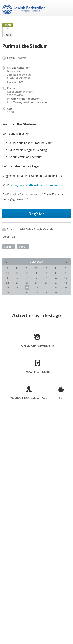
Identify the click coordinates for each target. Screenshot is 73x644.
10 (56, 278)
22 (36, 288)
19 (7, 288)
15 (36, 283)
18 (66, 283)
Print (8, 229)
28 (27, 292)
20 (17, 288)
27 (17, 292)
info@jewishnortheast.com (24, 99)
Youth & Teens (38, 371)
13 (17, 283)
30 (46, 292)
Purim (8, 247)
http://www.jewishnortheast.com (27, 102)
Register (36, 214)
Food (22, 247)
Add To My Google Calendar (37, 229)
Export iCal (9, 237)
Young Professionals (29, 398)
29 (36, 292)
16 (46, 283)
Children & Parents (38, 345)
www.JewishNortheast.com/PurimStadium (37, 185)
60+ (61, 398)
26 (7, 292)
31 (56, 292)
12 (7, 283)
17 (56, 283)
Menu (66, 8)
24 (56, 288)
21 (27, 288)
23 (46, 288)
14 (27, 283)
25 (66, 288)
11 (66, 278)
